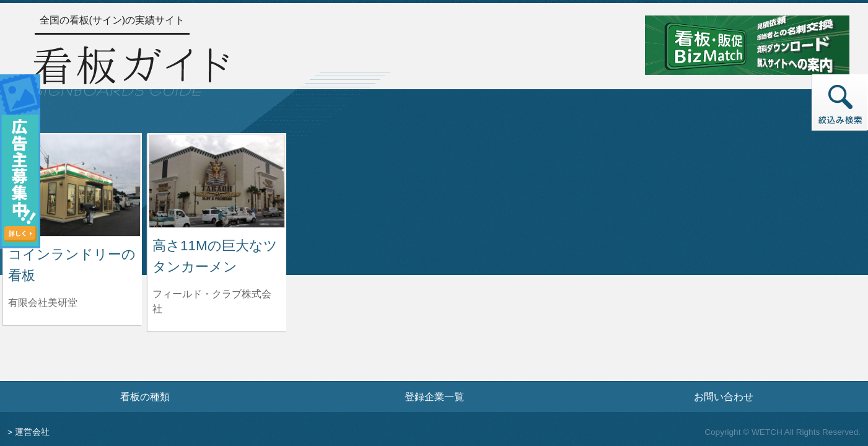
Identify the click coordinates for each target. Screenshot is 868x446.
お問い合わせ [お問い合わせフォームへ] (724, 396)
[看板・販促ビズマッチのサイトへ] (747, 44)
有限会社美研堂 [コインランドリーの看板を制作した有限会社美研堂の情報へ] (43, 303)
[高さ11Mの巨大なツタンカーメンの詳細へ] (217, 181)
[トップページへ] (131, 69)
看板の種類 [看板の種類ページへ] (145, 396)
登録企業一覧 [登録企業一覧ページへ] (434, 396)
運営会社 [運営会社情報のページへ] (32, 432)
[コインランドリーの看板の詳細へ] (72, 185)
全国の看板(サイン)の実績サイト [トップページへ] (112, 20)
